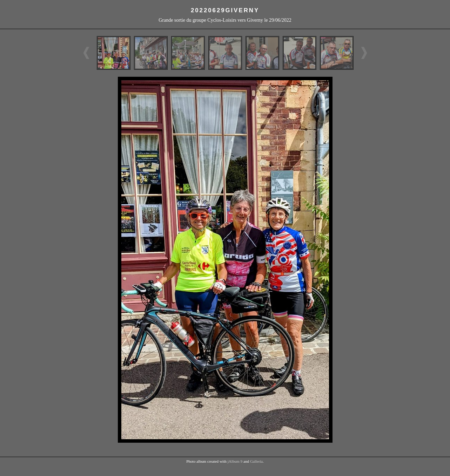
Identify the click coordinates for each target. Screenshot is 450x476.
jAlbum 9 (235, 461)
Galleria (256, 461)
